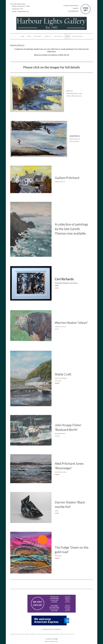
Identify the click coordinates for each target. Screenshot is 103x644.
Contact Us (48, 36)
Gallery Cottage (77, 36)
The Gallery (58, 36)
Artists (29, 36)
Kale (56, 639)
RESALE (67, 36)
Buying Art (38, 36)
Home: (23, 36)
